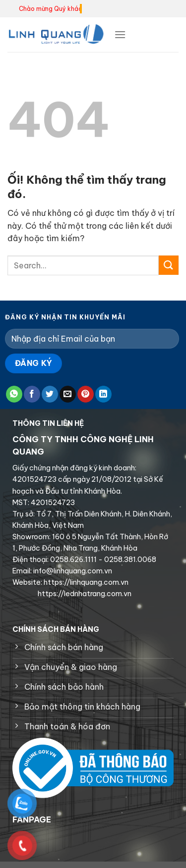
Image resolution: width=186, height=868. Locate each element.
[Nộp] (169, 265)
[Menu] (120, 34)
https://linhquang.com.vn (85, 582)
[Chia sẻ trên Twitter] (50, 394)
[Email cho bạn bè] (68, 394)
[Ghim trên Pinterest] (86, 394)
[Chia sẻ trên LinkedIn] (103, 394)
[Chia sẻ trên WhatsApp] (14, 394)
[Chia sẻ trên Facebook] (32, 394)
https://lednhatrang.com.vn (84, 594)
